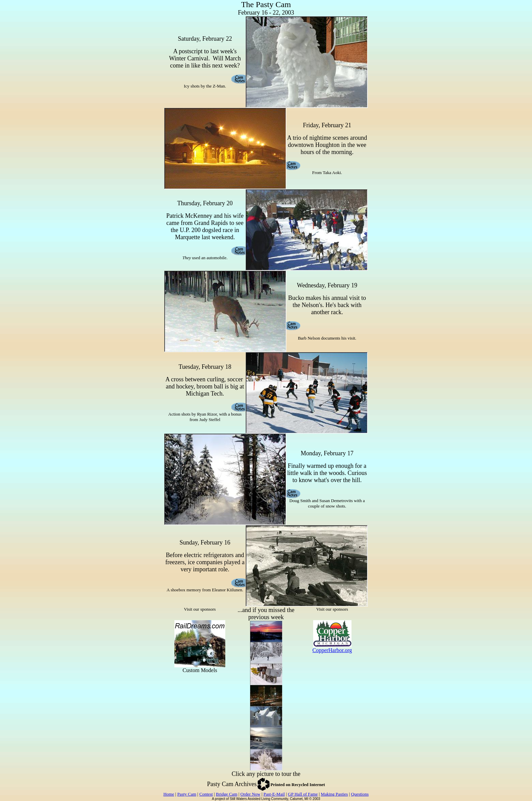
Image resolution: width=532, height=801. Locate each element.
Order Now (251, 794)
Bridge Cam (226, 794)
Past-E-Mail (274, 794)
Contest (206, 794)
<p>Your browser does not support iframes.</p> (200, 653)
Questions (360, 794)
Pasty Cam (187, 794)
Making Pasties (335, 794)
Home (169, 794)
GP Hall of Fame (303, 794)
